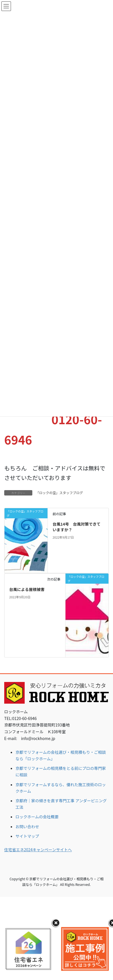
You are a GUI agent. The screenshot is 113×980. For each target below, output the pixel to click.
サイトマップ (27, 836)
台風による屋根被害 (27, 589)
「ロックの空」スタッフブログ (59, 493)
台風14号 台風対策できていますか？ (77, 527)
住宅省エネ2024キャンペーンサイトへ (38, 850)
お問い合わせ (27, 826)
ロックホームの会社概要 (37, 817)
